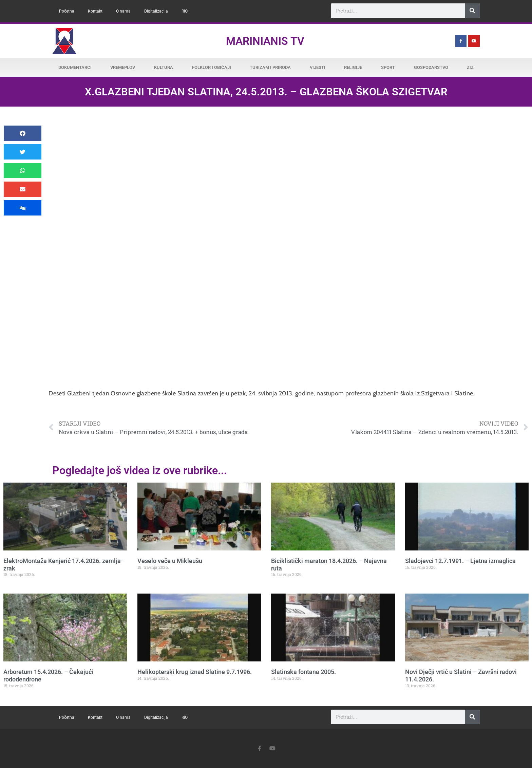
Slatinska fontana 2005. (303, 672)
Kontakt (95, 11)
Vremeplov (123, 67)
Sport (388, 67)
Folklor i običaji (212, 67)
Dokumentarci (75, 67)
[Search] (472, 11)
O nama (123, 11)
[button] (23, 133)
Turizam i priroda (270, 67)
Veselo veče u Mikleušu (170, 561)
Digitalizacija (156, 11)
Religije (353, 67)
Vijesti (318, 67)
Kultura (164, 67)
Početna (67, 11)
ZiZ (470, 67)
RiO (185, 11)
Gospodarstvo (431, 67)
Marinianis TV (265, 41)
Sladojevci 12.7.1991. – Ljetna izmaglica (460, 561)
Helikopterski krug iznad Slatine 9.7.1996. (195, 672)
